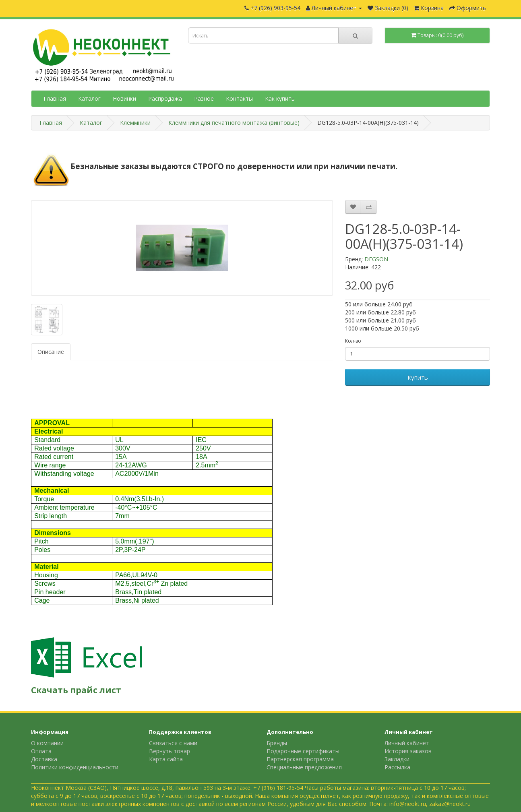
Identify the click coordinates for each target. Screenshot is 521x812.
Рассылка (397, 767)
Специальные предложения (304, 767)
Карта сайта (166, 759)
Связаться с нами (173, 743)
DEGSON (376, 259)
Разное (204, 98)
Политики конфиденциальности (75, 767)
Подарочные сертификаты (303, 751)
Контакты (239, 98)
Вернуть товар (170, 751)
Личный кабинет (407, 743)
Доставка (44, 759)
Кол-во (353, 341)
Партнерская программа (300, 759)
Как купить (280, 98)
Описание (51, 352)
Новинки (124, 98)
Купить (418, 377)
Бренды (277, 743)
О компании (47, 743)
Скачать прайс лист (76, 690)
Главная (55, 98)
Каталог (89, 98)
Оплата (41, 751)
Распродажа (165, 98)
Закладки (397, 759)
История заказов (408, 751)
